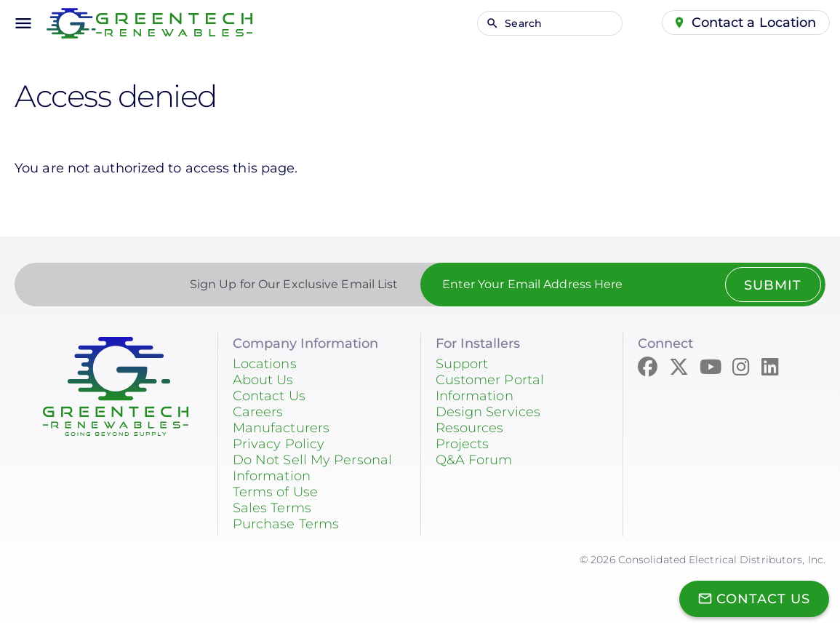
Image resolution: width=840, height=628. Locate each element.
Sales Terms (272, 508)
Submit (773, 285)
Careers (258, 412)
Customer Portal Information (490, 388)
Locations (265, 364)
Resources (470, 428)
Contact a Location (754, 23)
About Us (263, 380)
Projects (463, 444)
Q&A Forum (474, 460)
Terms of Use (275, 492)
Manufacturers (281, 428)
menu (23, 23)
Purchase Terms (286, 524)
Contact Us (269, 396)
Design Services (488, 412)
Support (462, 364)
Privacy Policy (279, 444)
